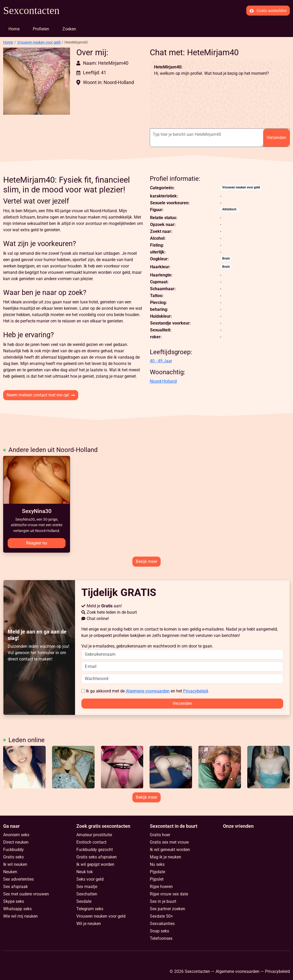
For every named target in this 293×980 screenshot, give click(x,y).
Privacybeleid (196, 691)
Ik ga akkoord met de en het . (145, 691)
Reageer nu (37, 543)
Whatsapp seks (17, 909)
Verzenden (276, 138)
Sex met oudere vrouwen (26, 894)
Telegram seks (90, 909)
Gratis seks (13, 857)
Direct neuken (16, 842)
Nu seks (157, 864)
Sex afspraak (15, 887)
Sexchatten (87, 894)
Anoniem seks (16, 835)
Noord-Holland (163, 381)
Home (14, 29)
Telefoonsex (161, 938)
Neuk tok (85, 872)
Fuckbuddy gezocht (95, 850)
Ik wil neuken (15, 864)
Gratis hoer (160, 835)
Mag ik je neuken (166, 857)
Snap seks (159, 931)
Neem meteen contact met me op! (41, 395)
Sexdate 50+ (161, 916)
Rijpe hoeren (161, 887)
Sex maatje (87, 887)
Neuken (10, 872)
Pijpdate (157, 872)
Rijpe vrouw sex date (169, 894)
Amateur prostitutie (94, 835)
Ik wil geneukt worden (170, 850)
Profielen (41, 29)
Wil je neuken (89, 924)
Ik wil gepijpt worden (95, 864)
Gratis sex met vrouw (169, 842)
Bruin (226, 258)
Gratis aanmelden (268, 11)
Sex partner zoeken (168, 909)
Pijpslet (157, 879)
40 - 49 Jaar (161, 361)
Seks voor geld (90, 879)
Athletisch (229, 209)
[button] (37, 81)
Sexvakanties (162, 924)
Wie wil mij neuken (20, 916)
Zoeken (69, 29)
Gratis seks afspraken (97, 857)
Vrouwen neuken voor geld (39, 42)
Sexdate (84, 901)
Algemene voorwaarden (148, 691)
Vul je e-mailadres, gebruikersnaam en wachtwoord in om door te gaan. (182, 651)
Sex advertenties (18, 879)
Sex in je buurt (163, 901)
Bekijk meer (146, 561)
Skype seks (14, 901)
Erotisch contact (91, 842)
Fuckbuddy (13, 850)
